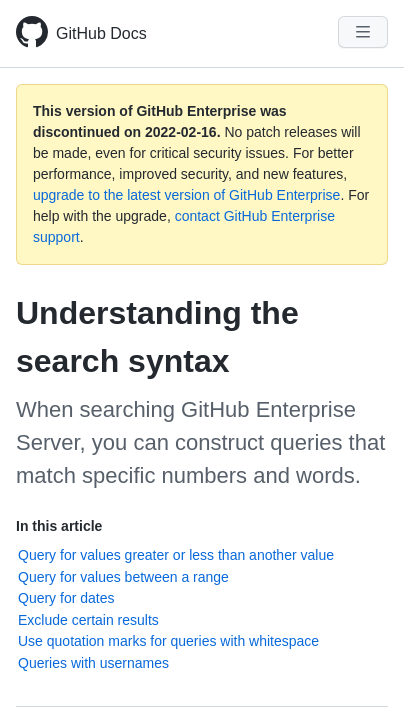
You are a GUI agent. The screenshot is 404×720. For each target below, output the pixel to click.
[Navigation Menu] (363, 32)
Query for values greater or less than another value (176, 555)
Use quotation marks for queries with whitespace (168, 641)
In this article (59, 526)
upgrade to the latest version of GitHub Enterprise (186, 195)
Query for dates (66, 598)
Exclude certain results (88, 620)
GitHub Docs (101, 33)
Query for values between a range (123, 577)
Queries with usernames (93, 663)
